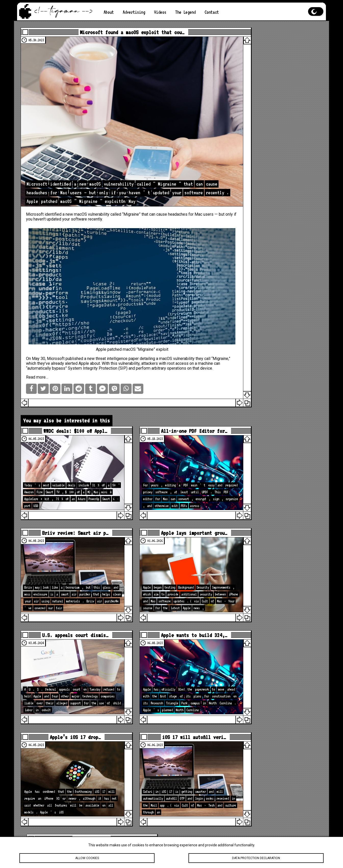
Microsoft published (69, 324)
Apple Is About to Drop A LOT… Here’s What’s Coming (276, 723)
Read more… (41, 348)
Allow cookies (87, 858)
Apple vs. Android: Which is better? (279, 110)
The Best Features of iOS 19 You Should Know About (279, 44)
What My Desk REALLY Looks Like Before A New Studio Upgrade (276, 787)
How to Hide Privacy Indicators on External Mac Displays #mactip (278, 771)
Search (312, 276)
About (109, 12)
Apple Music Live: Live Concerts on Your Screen (274, 161)
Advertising (134, 12)
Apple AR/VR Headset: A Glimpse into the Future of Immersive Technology (278, 98)
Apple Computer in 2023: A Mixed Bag (276, 121)
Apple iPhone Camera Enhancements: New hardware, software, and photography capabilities (279, 59)
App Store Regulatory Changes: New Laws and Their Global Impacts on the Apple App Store (279, 146)
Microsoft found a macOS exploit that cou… (124, 33)
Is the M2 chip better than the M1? (278, 75)
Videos (160, 12)
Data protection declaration (256, 858)
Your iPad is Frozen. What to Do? (280, 85)
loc (278, 373)
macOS (85, 195)
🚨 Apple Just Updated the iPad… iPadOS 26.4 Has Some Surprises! (278, 756)
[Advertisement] (278, 218)
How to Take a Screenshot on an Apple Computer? (279, 131)
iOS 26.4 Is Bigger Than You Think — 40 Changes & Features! (279, 741)
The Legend (185, 12)
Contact (212, 12)
